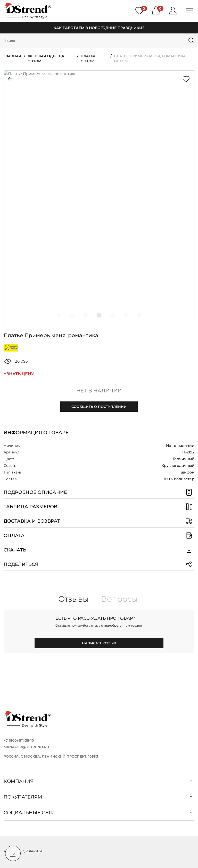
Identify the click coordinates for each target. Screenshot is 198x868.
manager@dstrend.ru (26, 747)
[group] (99, 197)
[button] (59, 315)
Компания (98, 781)
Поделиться (99, 564)
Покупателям (98, 797)
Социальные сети (98, 813)
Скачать (99, 550)
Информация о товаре (36, 433)
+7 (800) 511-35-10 (19, 740)
